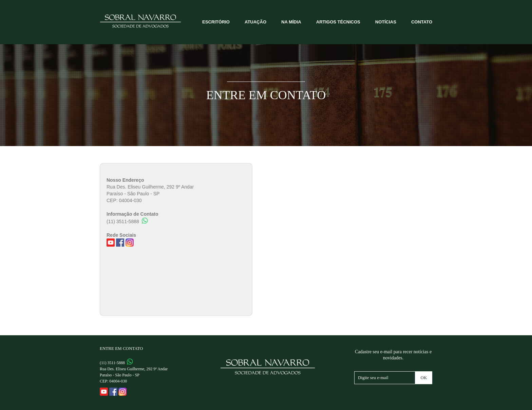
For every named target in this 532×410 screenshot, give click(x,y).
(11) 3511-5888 (127, 221)
